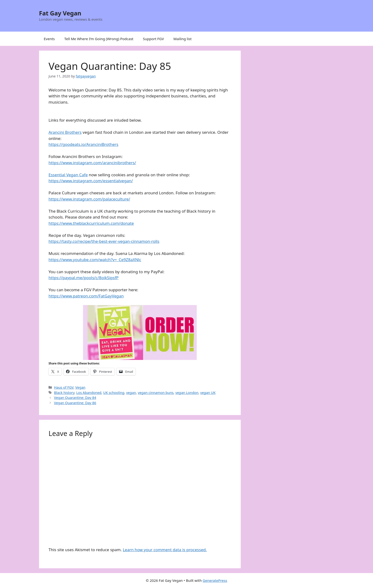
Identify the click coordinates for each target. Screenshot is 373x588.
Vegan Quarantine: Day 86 (75, 403)
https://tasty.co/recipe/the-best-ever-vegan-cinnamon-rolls (104, 241)
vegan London (187, 393)
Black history (64, 393)
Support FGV (153, 39)
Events (49, 39)
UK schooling (114, 393)
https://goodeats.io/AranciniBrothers (83, 144)
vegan (131, 393)
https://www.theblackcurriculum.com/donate (91, 223)
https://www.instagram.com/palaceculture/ (89, 199)
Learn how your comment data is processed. (165, 550)
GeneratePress (215, 580)
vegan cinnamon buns (156, 393)
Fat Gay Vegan (60, 13)
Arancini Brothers (65, 132)
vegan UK (208, 393)
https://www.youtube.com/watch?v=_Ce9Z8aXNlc (95, 260)
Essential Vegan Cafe (68, 175)
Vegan (80, 387)
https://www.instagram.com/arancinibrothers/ (92, 163)
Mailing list (182, 39)
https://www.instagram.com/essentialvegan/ (91, 181)
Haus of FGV (64, 387)
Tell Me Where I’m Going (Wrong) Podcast (99, 39)
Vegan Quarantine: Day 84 (75, 398)
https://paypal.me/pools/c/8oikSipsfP (83, 278)
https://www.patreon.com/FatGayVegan (86, 296)
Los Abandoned (89, 393)
